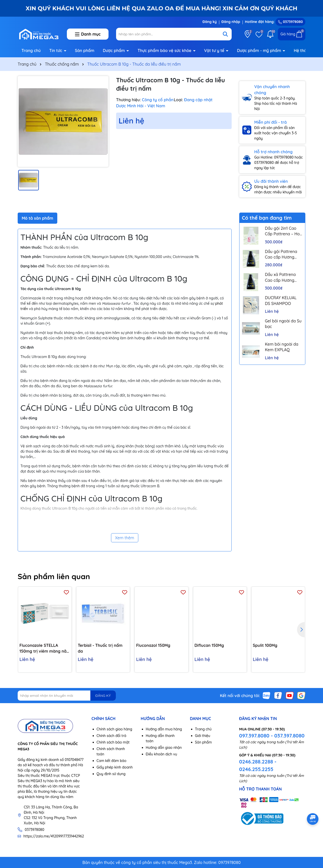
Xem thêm (125, 538)
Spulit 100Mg (265, 645)
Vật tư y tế (215, 50)
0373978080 (290, 22)
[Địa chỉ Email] (67, 696)
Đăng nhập (231, 22)
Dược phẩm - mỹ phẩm (260, 50)
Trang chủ (31, 50)
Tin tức (56, 50)
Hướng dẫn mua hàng (164, 729)
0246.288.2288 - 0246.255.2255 (258, 765)
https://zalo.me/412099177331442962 (54, 836)
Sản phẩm (85, 50)
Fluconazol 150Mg (153, 645)
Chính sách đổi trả (112, 736)
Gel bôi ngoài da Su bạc (283, 324)
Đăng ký (209, 22)
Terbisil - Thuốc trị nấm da (100, 648)
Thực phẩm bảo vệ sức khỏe (165, 50)
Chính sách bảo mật (113, 742)
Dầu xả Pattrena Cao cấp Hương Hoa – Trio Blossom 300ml (283, 277)
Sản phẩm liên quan (54, 576)
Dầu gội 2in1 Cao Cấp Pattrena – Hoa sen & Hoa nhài (284, 231)
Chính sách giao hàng (114, 729)
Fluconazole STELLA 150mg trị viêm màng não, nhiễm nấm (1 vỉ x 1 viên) (45, 648)
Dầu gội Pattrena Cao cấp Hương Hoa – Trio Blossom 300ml (283, 254)
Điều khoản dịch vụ (161, 754)
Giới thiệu (203, 736)
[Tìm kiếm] (225, 34)
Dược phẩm (115, 50)
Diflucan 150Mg (209, 645)
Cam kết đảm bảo (112, 761)
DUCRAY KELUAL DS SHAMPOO (281, 300)
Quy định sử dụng (111, 774)
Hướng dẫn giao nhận (164, 748)
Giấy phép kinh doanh (115, 767)
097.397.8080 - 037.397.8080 (272, 736)
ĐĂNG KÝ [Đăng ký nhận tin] (103, 696)
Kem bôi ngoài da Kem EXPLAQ (282, 347)
